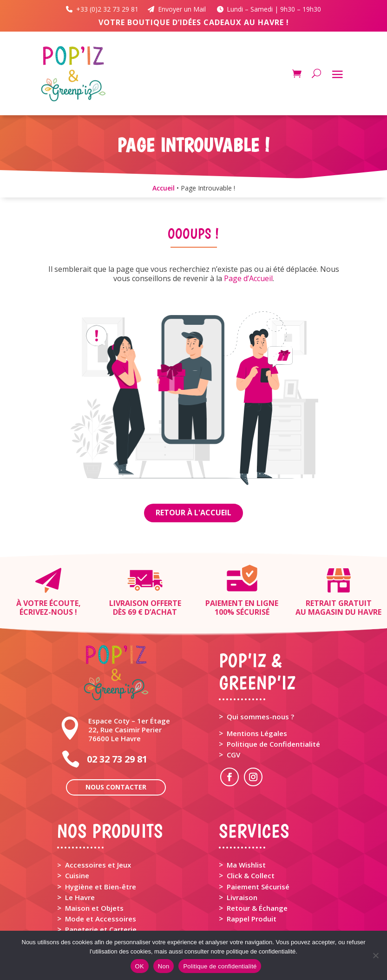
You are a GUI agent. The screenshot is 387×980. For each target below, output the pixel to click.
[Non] (375, 955)
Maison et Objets (94, 908)
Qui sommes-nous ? (260, 717)
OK (140, 966)
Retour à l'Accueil (193, 513)
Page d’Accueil (248, 278)
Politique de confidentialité (220, 966)
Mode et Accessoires (101, 919)
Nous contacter (116, 787)
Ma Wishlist (246, 865)
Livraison (242, 897)
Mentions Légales (257, 733)
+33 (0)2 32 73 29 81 (106, 9)
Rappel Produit (252, 919)
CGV (233, 755)
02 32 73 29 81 (117, 759)
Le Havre (80, 897)
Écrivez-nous (46, 612)
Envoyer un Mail (178, 9)
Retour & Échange (257, 908)
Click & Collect (251, 875)
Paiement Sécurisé (258, 887)
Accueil (164, 188)
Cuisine (77, 875)
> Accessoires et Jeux (94, 865)
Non (164, 966)
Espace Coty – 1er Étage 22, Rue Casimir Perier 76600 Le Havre (129, 730)
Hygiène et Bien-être (101, 887)
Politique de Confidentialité (273, 744)
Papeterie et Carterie (101, 929)
